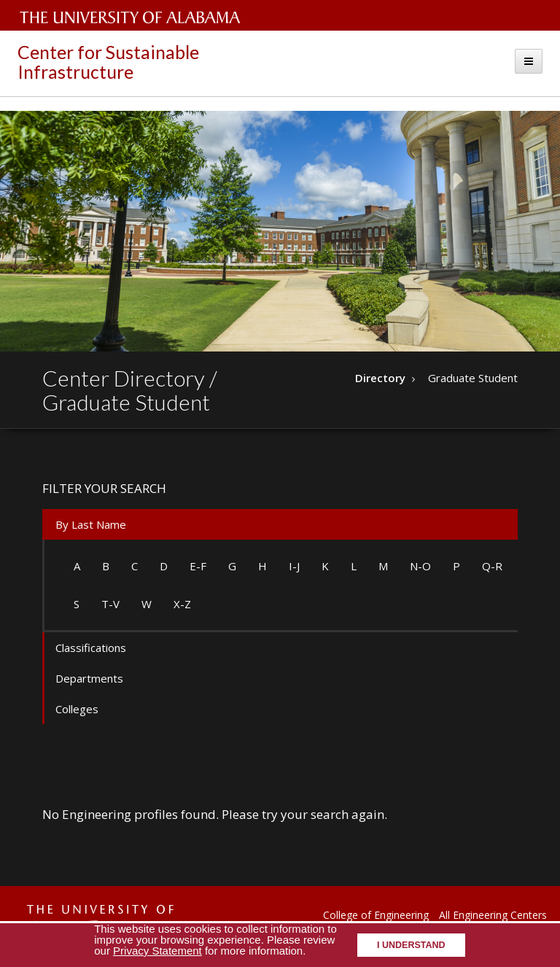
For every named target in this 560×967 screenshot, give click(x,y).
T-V (110, 604)
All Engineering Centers (493, 915)
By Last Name (91, 524)
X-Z (182, 604)
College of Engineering (376, 915)
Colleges (77, 709)
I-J (294, 566)
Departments (89, 678)
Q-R (492, 566)
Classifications (91, 648)
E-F (198, 566)
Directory (380, 378)
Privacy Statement (157, 951)
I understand (411, 945)
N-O (420, 566)
